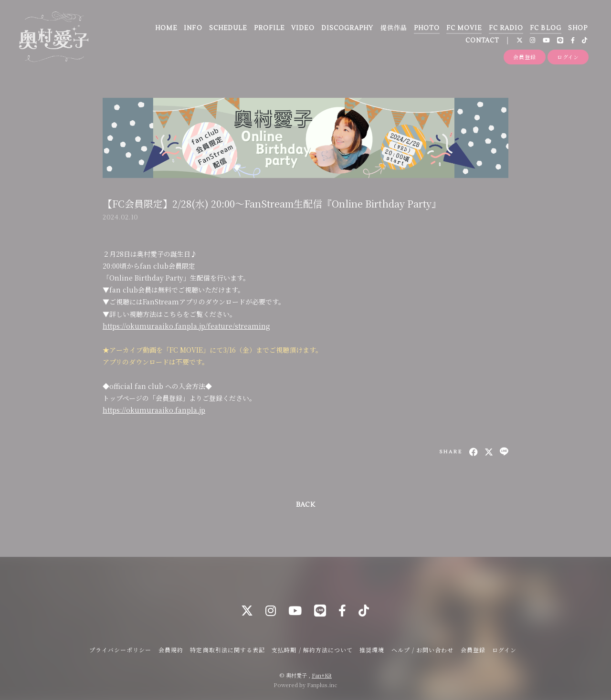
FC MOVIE (464, 28)
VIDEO (303, 28)
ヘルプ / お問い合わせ (422, 650)
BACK (305, 505)
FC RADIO (506, 28)
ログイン (568, 57)
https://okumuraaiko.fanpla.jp (154, 410)
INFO (193, 28)
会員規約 (171, 650)
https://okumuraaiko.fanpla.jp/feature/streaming (186, 326)
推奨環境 (372, 650)
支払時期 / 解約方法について (312, 650)
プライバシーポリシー (120, 650)
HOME (166, 28)
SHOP (578, 28)
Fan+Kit (322, 675)
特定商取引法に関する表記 (227, 650)
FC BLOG (545, 28)
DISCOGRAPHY (347, 28)
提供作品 (394, 28)
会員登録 (525, 57)
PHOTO (427, 28)
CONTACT (482, 41)
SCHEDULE (228, 28)
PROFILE (269, 28)
